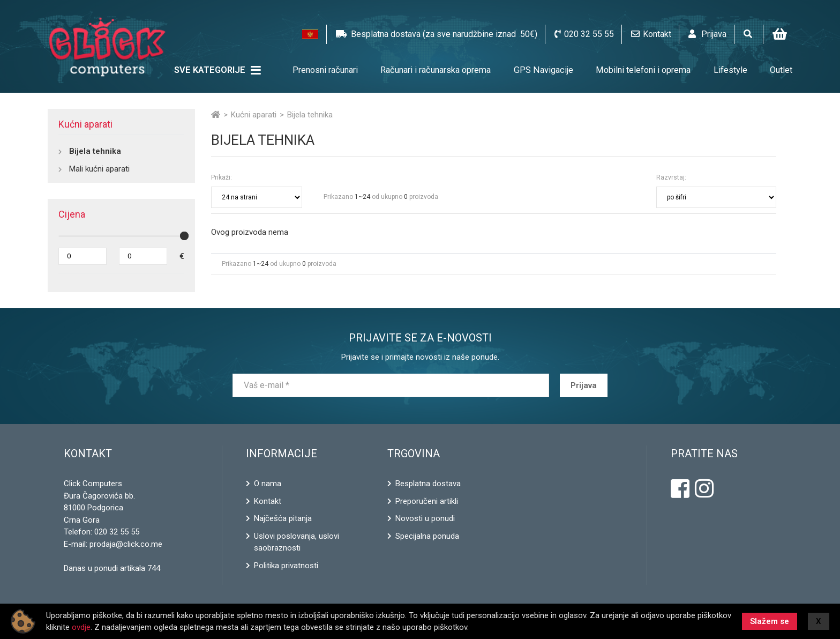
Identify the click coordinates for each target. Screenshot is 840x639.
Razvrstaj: (671, 177)
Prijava (584, 385)
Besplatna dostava (428, 484)
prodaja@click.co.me (126, 544)
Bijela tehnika (95, 151)
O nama (268, 484)
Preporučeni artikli (427, 501)
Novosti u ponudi (425, 518)
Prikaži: (222, 177)
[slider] (184, 236)
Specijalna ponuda (427, 536)
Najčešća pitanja (283, 518)
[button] (310, 34)
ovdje (81, 627)
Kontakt (268, 501)
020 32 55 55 (117, 532)
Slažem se (770, 621)
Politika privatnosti (286, 566)
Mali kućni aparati (99, 169)
